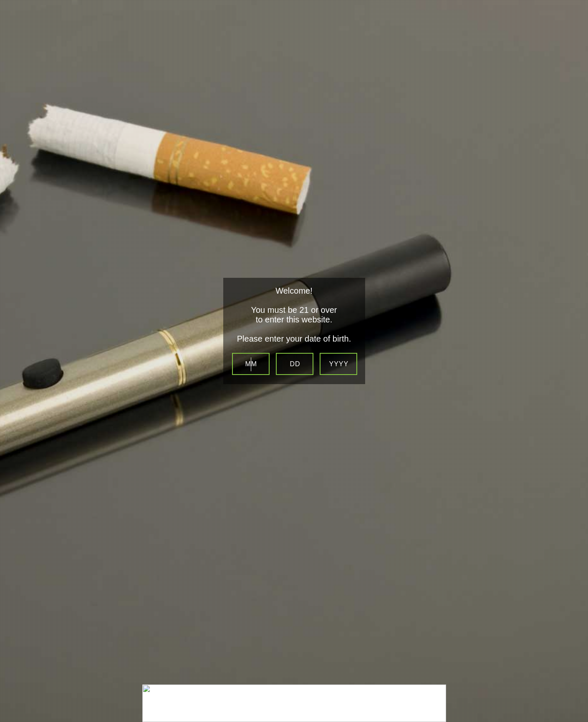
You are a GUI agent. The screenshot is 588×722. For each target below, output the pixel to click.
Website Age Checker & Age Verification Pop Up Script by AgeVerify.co (578, 712)
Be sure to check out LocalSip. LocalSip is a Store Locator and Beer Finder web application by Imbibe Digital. (573, 720)
